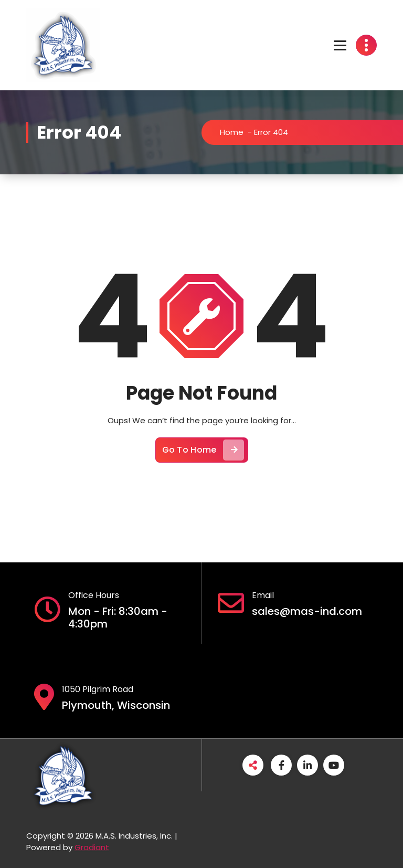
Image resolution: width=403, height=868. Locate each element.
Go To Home (203, 450)
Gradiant (92, 847)
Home (232, 132)
